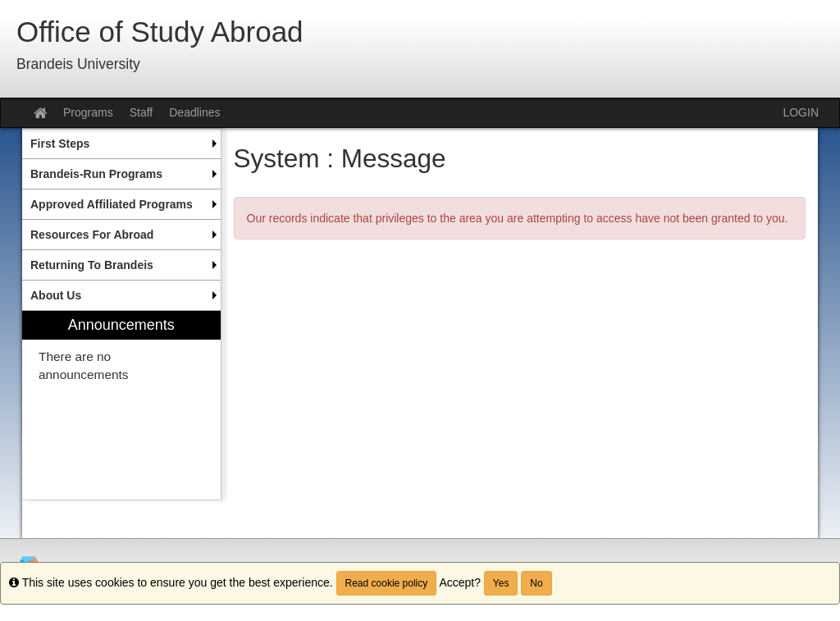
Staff (142, 112)
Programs (88, 112)
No (536, 583)
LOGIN (801, 112)
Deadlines (194, 112)
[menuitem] (121, 144)
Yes (501, 583)
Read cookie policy (387, 583)
